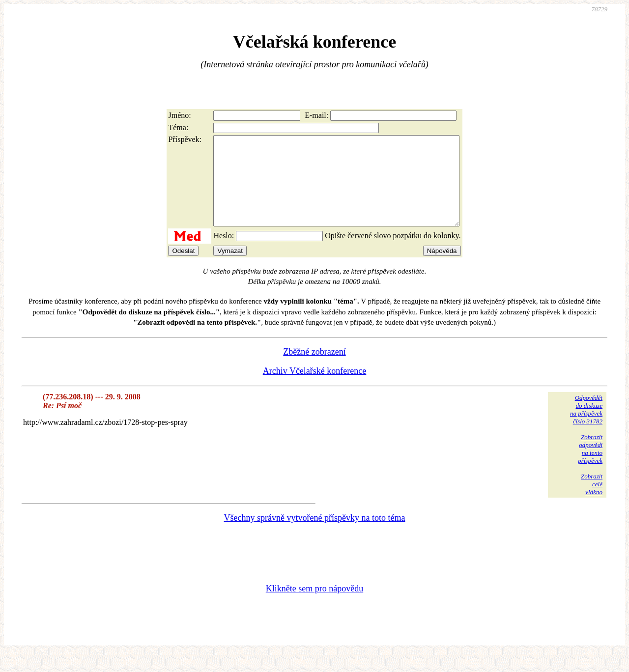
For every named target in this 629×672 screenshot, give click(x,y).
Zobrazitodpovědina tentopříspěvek (590, 466)
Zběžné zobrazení (314, 369)
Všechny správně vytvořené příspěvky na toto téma (315, 535)
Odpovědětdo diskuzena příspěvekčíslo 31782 (586, 427)
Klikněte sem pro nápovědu (314, 606)
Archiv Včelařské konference (315, 389)
